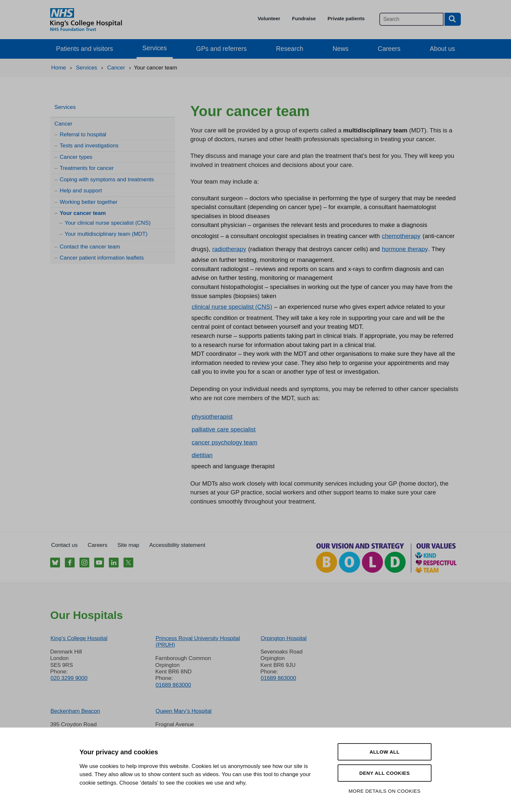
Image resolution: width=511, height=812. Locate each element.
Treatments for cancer (87, 168)
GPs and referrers (221, 49)
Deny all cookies (384, 773)
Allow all (385, 752)
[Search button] (453, 19)
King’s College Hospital (79, 638)
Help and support (81, 191)
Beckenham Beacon (75, 711)
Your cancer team (83, 213)
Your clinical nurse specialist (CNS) (108, 223)
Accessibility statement (177, 545)
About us (442, 49)
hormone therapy (405, 249)
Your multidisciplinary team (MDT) (106, 234)
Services (155, 48)
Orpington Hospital (284, 638)
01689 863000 (173, 685)
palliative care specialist (224, 429)
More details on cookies (384, 791)
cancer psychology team (225, 442)
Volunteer (269, 18)
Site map (128, 545)
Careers (389, 49)
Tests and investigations (89, 146)
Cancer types (76, 157)
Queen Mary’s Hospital (183, 711)
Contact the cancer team (90, 247)
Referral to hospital (83, 135)
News (341, 49)
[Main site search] (411, 19)
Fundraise (304, 18)
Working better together (88, 202)
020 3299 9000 (69, 678)
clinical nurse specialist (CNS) (232, 307)
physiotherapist (212, 417)
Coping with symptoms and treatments (107, 180)
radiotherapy (229, 249)
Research (290, 49)
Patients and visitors (85, 49)
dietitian (202, 455)
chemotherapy (401, 236)
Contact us (64, 545)
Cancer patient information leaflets (102, 258)
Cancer (63, 124)
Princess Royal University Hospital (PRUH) (198, 642)
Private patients (346, 18)
